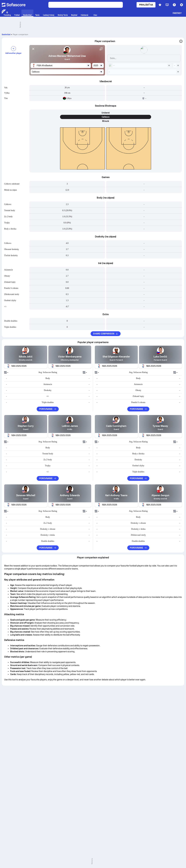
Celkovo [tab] (106, 117)
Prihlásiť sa (146, 5)
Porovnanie (48, 409)
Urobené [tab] (106, 113)
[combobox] (61, 65)
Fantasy (177, 13)
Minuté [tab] (106, 121)
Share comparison (106, 334)
